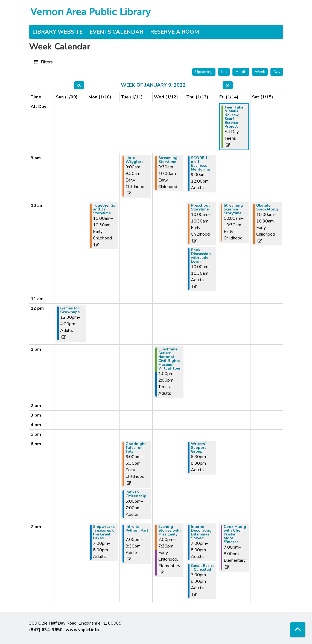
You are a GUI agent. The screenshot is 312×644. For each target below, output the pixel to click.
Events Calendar (116, 32)
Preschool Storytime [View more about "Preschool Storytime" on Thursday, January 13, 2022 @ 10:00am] (200, 207)
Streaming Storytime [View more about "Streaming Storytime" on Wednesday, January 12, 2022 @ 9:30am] (168, 160)
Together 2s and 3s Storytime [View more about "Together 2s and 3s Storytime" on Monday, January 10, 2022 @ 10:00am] (104, 209)
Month (241, 72)
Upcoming (204, 72)
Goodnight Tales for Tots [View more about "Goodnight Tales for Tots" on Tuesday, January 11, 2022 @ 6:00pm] (136, 448)
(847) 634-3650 (46, 630)
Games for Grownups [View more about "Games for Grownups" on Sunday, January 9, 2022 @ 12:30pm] (70, 310)
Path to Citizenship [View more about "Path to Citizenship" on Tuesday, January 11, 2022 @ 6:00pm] (136, 494)
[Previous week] (79, 85)
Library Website (57, 32)
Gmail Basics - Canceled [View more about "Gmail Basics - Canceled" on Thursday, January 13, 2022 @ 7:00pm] (203, 568)
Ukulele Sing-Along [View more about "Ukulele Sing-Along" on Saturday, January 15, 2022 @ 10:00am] (267, 207)
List (224, 72)
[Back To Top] (298, 630)
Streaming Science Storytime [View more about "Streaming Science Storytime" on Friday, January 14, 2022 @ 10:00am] (233, 209)
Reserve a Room (175, 32)
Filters (46, 62)
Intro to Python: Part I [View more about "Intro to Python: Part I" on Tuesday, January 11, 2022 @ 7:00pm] (137, 531)
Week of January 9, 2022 (153, 85)
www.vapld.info (82, 630)
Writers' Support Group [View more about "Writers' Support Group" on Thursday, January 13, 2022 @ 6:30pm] (198, 448)
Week (260, 72)
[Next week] (228, 85)
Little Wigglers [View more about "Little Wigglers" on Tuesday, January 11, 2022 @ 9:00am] (134, 160)
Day (277, 72)
